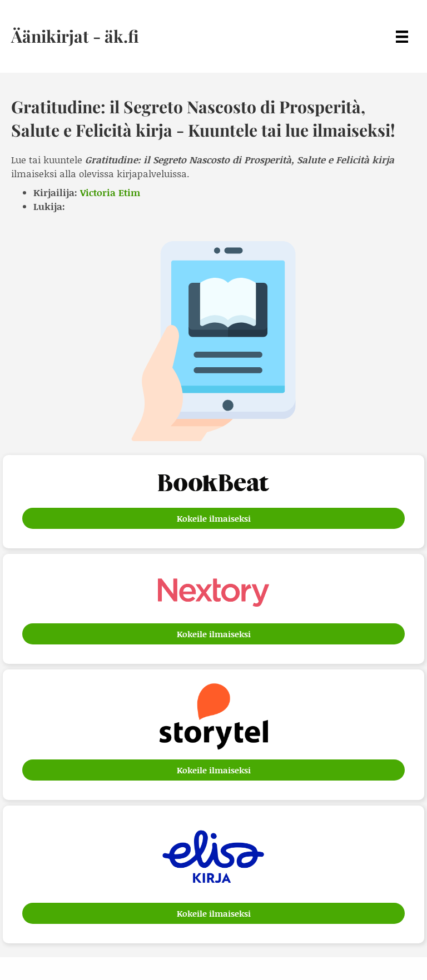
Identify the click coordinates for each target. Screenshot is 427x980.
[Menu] (402, 36)
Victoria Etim (110, 192)
